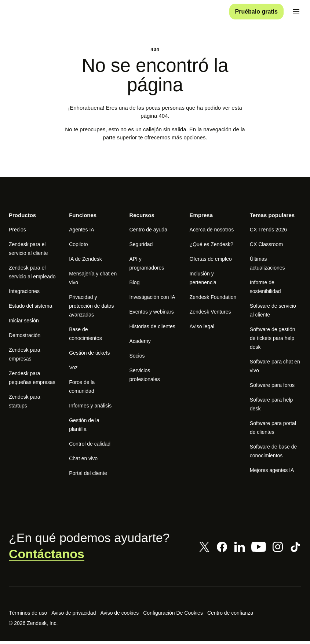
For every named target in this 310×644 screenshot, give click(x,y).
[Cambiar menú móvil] (296, 13)
